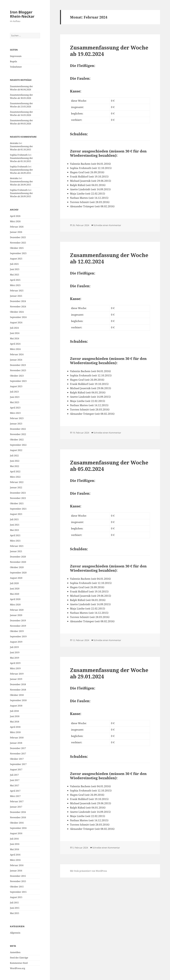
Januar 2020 (16, 615)
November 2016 (18, 817)
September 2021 (18, 509)
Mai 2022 (15, 466)
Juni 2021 (15, 525)
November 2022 (18, 434)
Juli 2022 (14, 456)
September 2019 (18, 636)
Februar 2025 (17, 291)
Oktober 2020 (17, 567)
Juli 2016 (14, 839)
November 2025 (18, 243)
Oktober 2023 (17, 376)
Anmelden (15, 952)
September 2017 (18, 764)
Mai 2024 (15, 338)
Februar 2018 (17, 738)
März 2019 (15, 668)
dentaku (14, 143)
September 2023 (18, 381)
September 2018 (18, 700)
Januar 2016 (16, 871)
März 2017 (15, 796)
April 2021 (15, 535)
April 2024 (15, 344)
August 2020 (16, 578)
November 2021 (18, 498)
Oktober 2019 (17, 631)
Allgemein (15, 933)
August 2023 (16, 386)
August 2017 (16, 770)
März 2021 (15, 541)
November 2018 (18, 690)
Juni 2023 (15, 397)
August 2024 (16, 322)
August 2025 (16, 259)
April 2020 (15, 599)
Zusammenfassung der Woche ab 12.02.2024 (109, 258)
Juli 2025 (14, 264)
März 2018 (15, 732)
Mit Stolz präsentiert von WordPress (88, 871)
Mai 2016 (15, 849)
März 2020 (15, 605)
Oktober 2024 (17, 312)
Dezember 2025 (18, 237)
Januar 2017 (16, 807)
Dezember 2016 (18, 812)
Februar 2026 (17, 227)
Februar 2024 (17, 354)
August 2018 (16, 706)
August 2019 (16, 642)
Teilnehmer (16, 67)
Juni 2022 (15, 461)
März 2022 (15, 477)
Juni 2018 (15, 716)
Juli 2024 (14, 328)
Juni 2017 (15, 780)
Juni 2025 (15, 269)
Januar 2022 (16, 487)
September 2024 (18, 317)
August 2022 (16, 450)
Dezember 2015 (18, 876)
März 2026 (15, 221)
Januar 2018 (16, 743)
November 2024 (18, 307)
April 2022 (15, 472)
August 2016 (16, 833)
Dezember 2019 (18, 621)
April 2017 (15, 791)
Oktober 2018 (17, 695)
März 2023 (15, 413)
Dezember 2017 (18, 748)
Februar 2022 (17, 482)
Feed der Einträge (19, 958)
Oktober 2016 (17, 823)
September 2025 (18, 253)
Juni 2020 (15, 589)
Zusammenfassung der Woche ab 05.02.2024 (109, 466)
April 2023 (15, 408)
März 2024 (15, 349)
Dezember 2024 (18, 301)
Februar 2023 (17, 418)
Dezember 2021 (18, 493)
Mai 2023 (15, 402)
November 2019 (18, 626)
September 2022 (18, 445)
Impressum (16, 56)
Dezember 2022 (18, 429)
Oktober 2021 (17, 503)
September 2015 (18, 892)
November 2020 (18, 562)
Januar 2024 (16, 360)
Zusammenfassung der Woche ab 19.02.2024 (109, 51)
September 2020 (18, 573)
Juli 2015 (14, 903)
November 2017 (18, 754)
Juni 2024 (15, 333)
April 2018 (15, 727)
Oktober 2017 (17, 759)
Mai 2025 (15, 275)
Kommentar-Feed (19, 963)
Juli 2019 (14, 647)
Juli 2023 (14, 392)
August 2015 (16, 897)
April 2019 (15, 663)
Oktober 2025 (17, 248)
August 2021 (16, 514)
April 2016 (15, 855)
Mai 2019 (15, 658)
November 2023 (18, 370)
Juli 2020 (14, 583)
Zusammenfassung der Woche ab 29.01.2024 (109, 673)
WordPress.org (18, 968)
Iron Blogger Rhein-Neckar (22, 14)
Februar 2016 (17, 865)
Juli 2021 (14, 519)
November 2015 (18, 881)
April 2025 (15, 280)
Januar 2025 (16, 296)
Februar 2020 (17, 610)
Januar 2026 (16, 232)
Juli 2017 (14, 775)
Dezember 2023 (18, 365)
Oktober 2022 (17, 440)
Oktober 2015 (17, 887)
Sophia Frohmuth (19, 155)
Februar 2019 (17, 674)
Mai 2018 (15, 722)
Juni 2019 (15, 652)
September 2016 (18, 828)
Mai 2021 (15, 530)
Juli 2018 (14, 711)
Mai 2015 (15, 913)
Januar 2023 (16, 424)
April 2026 (15, 216)
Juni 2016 (15, 844)
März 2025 (15, 285)
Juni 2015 (15, 908)
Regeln (13, 61)
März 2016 (15, 860)
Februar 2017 (17, 801)
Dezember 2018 (18, 684)
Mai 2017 (15, 785)
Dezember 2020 (18, 557)
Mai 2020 (15, 594)
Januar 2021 (16, 551)
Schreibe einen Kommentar (107, 225)
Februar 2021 (17, 546)
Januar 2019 (16, 679)
